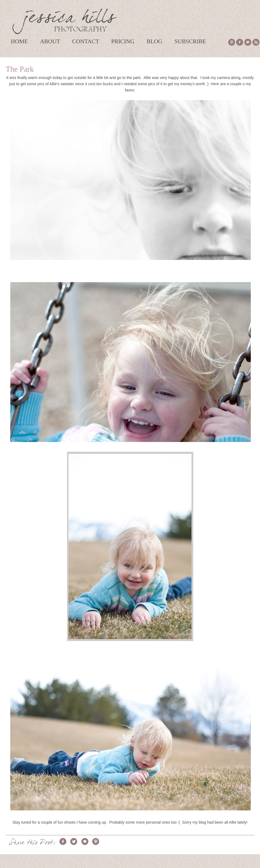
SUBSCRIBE (190, 41)
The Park (20, 69)
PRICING (123, 41)
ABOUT (50, 41)
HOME (19, 41)
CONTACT (86, 41)
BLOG (154, 41)
